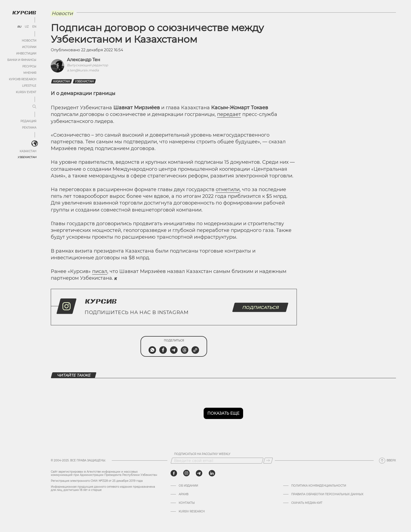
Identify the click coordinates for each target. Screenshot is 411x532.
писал (100, 271)
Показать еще (223, 413)
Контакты (187, 503)
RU (19, 27)
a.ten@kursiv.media (83, 70)
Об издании (188, 486)
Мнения (30, 73)
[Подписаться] (268, 461)
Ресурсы (29, 66)
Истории (29, 47)
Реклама (29, 128)
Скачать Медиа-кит (307, 503)
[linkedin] (212, 473)
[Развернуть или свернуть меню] (34, 107)
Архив (183, 494)
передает (229, 114)
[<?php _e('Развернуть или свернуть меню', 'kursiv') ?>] (35, 144)
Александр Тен (84, 60)
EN (34, 27)
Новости (29, 41)
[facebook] (174, 473)
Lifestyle (29, 86)
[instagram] (186, 473)
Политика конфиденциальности (319, 486)
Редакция (28, 121)
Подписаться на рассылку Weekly (202, 454)
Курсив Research (23, 79)
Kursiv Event (26, 92)
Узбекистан (27, 157)
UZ (27, 27)
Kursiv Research (192, 512)
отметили (228, 190)
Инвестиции (26, 54)
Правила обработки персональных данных (327, 494)
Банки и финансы (22, 60)
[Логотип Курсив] (24, 13)
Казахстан (28, 151)
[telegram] (199, 473)
